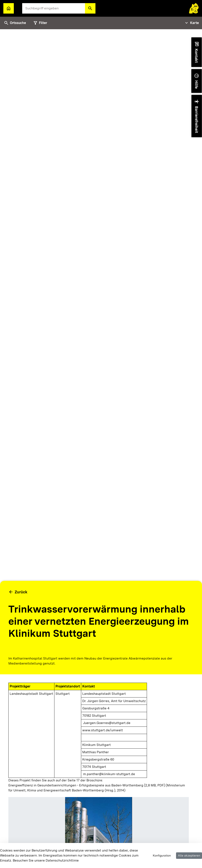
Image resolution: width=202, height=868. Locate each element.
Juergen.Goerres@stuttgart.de (107, 723)
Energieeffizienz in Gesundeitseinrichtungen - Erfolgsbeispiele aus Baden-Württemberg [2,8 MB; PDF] (87, 785)
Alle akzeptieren (189, 855)
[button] (90, 8)
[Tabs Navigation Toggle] (191, 23)
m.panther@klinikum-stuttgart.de (109, 774)
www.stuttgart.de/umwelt (103, 730)
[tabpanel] (101, 449)
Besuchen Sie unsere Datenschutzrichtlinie (46, 860)
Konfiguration (162, 855)
